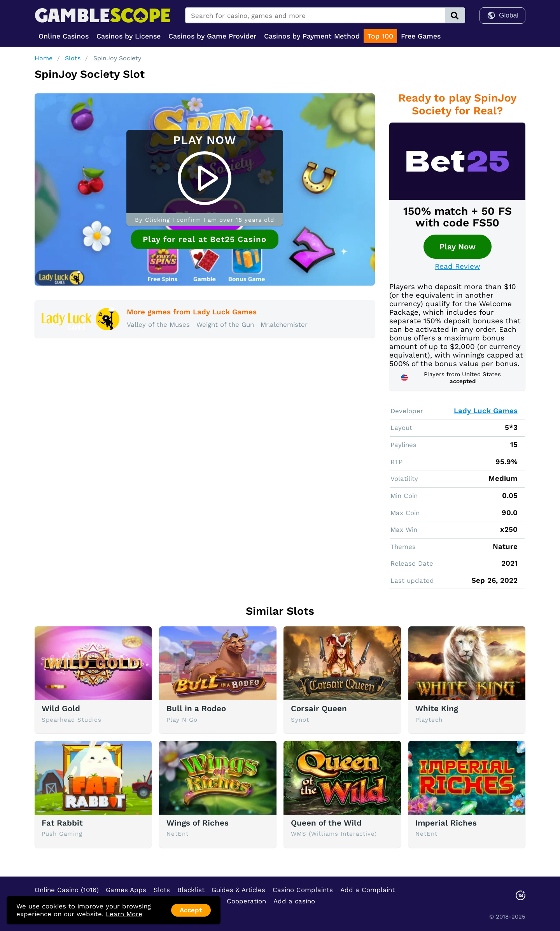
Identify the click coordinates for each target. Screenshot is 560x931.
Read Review (458, 267)
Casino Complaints (303, 890)
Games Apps (126, 890)
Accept (191, 910)
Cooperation (246, 901)
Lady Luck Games (486, 411)
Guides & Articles (238, 890)
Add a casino (294, 901)
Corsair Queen (319, 708)
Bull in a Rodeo (196, 708)
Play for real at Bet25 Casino (205, 239)
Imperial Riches (446, 823)
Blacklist (191, 890)
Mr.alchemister (284, 324)
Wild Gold (61, 708)
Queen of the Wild (326, 823)
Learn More (124, 914)
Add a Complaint (367, 890)
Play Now (458, 247)
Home (44, 58)
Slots (73, 58)
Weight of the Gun (225, 324)
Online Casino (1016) (67, 890)
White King (437, 708)
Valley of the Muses (158, 324)
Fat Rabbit (62, 823)
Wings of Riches (198, 823)
